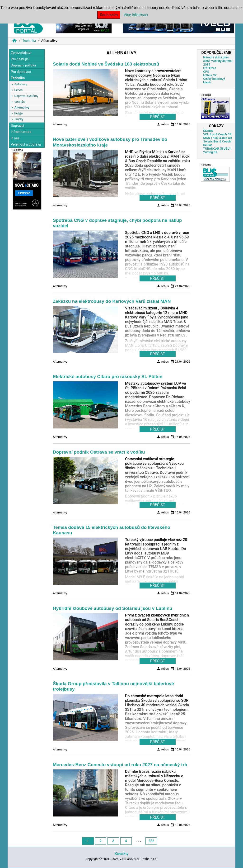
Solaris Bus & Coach (217, 141)
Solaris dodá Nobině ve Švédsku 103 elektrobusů (106, 64)
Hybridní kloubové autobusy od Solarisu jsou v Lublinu (113, 608)
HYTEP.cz (210, 68)
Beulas (208, 145)
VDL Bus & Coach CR (217, 134)
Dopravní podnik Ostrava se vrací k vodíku (99, 452)
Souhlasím (109, 15)
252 (151, 841)
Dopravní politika (23, 65)
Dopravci (17, 126)
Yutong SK (210, 152)
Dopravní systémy (26, 96)
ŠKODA (208, 131)
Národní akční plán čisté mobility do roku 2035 (218, 61)
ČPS (206, 72)
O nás (15, 138)
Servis (18, 90)
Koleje (18, 113)
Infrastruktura (21, 132)
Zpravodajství (21, 53)
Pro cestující (20, 59)
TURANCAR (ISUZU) (217, 149)
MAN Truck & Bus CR (217, 138)
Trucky (19, 119)
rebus (163, 124)
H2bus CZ (210, 75)
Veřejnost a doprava (26, 145)
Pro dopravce (21, 72)
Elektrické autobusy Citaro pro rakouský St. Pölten (108, 377)
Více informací (136, 15)
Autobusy (21, 84)
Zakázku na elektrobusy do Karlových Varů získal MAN (112, 301)
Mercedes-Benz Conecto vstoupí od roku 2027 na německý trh (120, 765)
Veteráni (20, 102)
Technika (29, 41)
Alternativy (22, 107)
